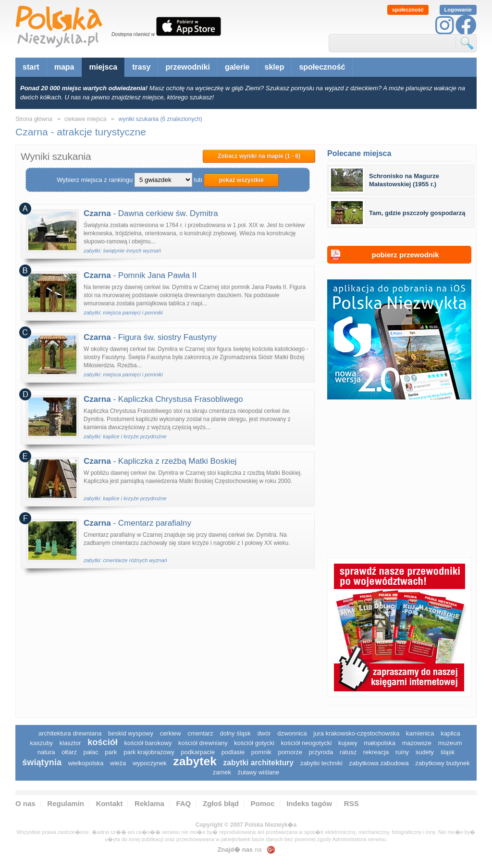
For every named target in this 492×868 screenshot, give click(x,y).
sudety (425, 752)
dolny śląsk (235, 733)
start (31, 67)
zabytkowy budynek (442, 763)
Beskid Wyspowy (131, 733)
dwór (264, 733)
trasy (141, 67)
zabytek (195, 761)
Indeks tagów (309, 803)
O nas (25, 803)
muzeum (450, 743)
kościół (103, 742)
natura (46, 752)
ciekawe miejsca (85, 119)
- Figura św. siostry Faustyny (150, 337)
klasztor (70, 743)
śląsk (448, 752)
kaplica (450, 733)
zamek (222, 772)
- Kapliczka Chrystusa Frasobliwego (163, 399)
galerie (237, 67)
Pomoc (263, 803)
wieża (118, 763)
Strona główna (34, 119)
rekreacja (376, 752)
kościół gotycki (254, 743)
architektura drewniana (70, 733)
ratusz (348, 752)
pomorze (290, 752)
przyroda (321, 752)
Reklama (149, 803)
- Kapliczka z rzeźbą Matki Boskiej (160, 461)
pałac (91, 752)
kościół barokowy (148, 743)
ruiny (402, 752)
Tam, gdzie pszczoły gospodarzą (417, 213)
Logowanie (458, 10)
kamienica (420, 733)
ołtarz (69, 752)
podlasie (233, 752)
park (111, 752)
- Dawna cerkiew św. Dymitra (151, 213)
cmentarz (200, 733)
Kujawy (348, 743)
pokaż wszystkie (241, 180)
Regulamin (66, 803)
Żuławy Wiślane (259, 772)
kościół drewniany (203, 743)
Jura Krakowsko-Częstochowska (356, 733)
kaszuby (41, 743)
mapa (64, 67)
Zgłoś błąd (221, 803)
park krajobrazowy (149, 752)
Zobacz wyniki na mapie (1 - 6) (259, 156)
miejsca (103, 67)
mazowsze (417, 743)
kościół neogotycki (307, 743)
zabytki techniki (321, 763)
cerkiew (171, 733)
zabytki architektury (258, 763)
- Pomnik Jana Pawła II (140, 275)
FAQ (183, 803)
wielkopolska (86, 763)
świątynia (42, 762)
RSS (351, 803)
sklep (275, 67)
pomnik (261, 752)
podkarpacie (198, 752)
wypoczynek (150, 763)
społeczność (408, 10)
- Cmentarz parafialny (137, 523)
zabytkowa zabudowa (379, 763)
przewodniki (187, 67)
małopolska (380, 743)
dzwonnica (292, 733)
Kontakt (110, 803)
